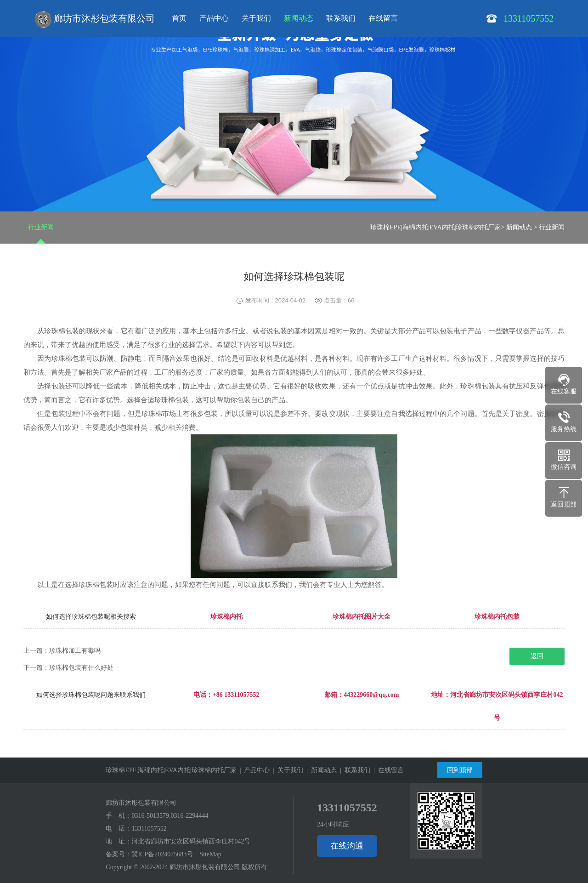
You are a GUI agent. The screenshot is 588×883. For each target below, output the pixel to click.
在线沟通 (347, 846)
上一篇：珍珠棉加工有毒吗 (62, 651)
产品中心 (214, 18)
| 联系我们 (353, 770)
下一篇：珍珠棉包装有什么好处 (68, 668)
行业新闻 (41, 227)
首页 (179, 18)
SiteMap (210, 854)
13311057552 (149, 829)
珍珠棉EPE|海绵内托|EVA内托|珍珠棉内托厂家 (435, 227)
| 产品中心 (253, 770)
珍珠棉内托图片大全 (362, 617)
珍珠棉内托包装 (497, 617)
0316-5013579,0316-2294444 (170, 816)
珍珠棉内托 (226, 617)
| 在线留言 (387, 770)
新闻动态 (299, 18)
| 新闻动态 (320, 770)
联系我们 (341, 18)
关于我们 (256, 18)
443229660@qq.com (371, 695)
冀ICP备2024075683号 (162, 854)
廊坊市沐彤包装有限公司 (95, 20)
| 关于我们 (286, 770)
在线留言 (383, 18)
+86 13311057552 (236, 695)
